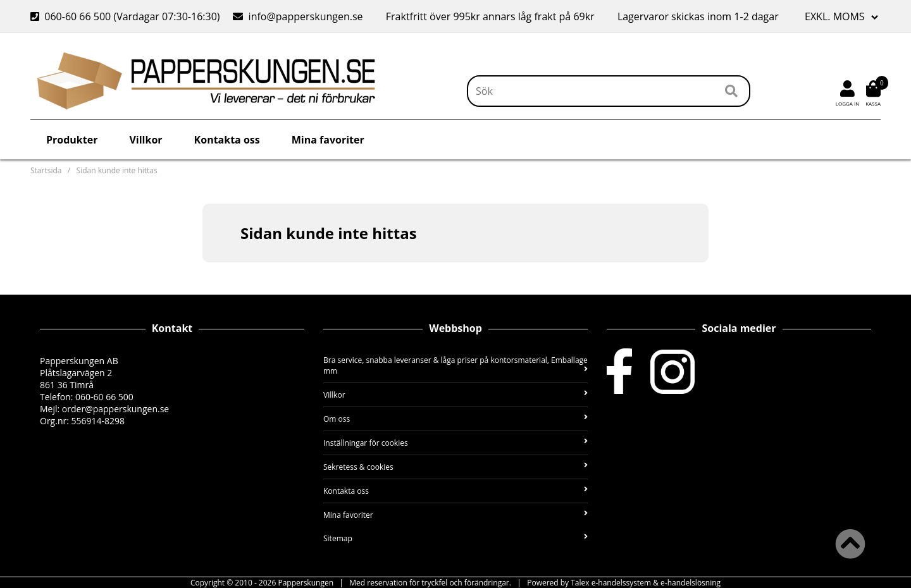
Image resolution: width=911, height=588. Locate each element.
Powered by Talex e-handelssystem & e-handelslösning (624, 583)
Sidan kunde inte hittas (117, 170)
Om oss (455, 419)
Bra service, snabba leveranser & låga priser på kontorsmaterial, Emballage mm (455, 365)
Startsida (46, 170)
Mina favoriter (328, 140)
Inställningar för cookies (455, 443)
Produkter (72, 140)
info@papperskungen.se (298, 16)
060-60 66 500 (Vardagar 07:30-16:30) (127, 16)
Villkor (146, 140)
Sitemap (455, 538)
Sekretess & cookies (455, 467)
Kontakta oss (227, 140)
